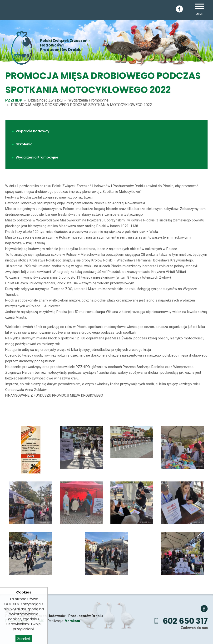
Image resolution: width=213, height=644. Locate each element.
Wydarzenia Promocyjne (88, 100)
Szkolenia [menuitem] (24, 144)
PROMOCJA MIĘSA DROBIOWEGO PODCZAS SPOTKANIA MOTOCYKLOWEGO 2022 (82, 105)
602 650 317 (185, 621)
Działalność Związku (45, 100)
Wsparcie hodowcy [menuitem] (32, 131)
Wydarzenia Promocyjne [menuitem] (37, 157)
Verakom (72, 621)
